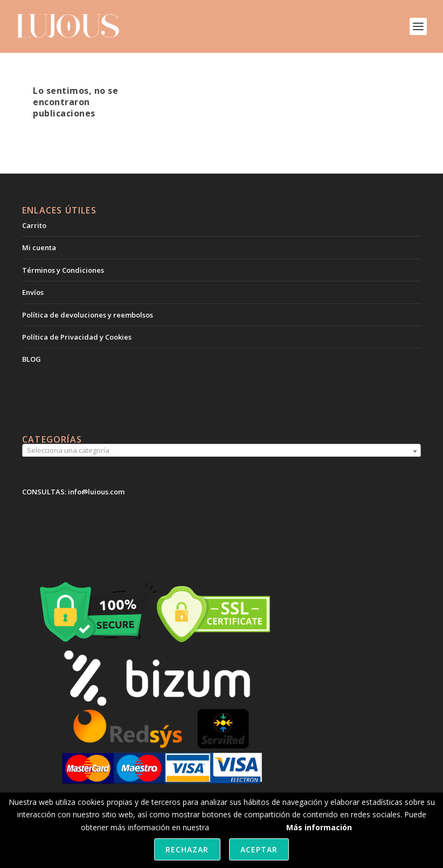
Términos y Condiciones (63, 270)
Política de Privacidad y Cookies (77, 337)
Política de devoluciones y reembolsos (88, 315)
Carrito (34, 225)
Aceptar (259, 849)
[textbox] (221, 450)
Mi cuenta (39, 247)
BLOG (32, 359)
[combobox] (221, 451)
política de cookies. (244, 827)
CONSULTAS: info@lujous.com (73, 492)
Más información (319, 827)
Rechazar (187, 849)
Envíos (33, 292)
